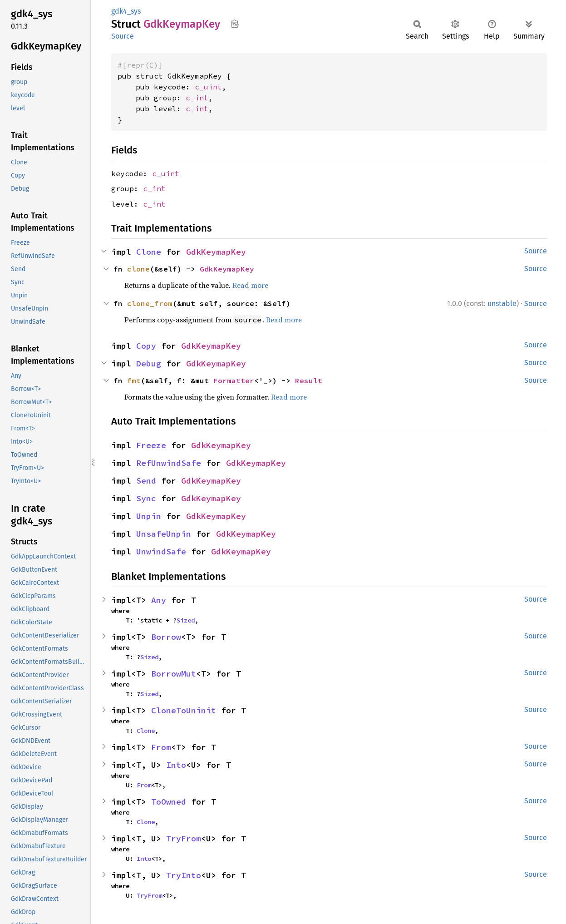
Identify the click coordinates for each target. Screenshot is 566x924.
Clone (149, 252)
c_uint (208, 87)
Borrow (166, 637)
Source (123, 36)
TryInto (184, 875)
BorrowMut (174, 674)
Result (309, 380)
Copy (146, 346)
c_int (197, 98)
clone (138, 269)
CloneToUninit (184, 710)
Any (159, 600)
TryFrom (184, 838)
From (161, 747)
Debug (149, 363)
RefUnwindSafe (169, 463)
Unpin (149, 516)
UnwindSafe (161, 551)
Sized (186, 620)
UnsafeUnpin (164, 534)
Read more (250, 285)
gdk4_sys (126, 11)
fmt (134, 380)
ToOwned (169, 802)
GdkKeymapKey (216, 252)
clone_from (150, 303)
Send (146, 481)
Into (176, 765)
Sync (146, 498)
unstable (502, 304)
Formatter (234, 380)
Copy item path (235, 24)
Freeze (151, 445)
